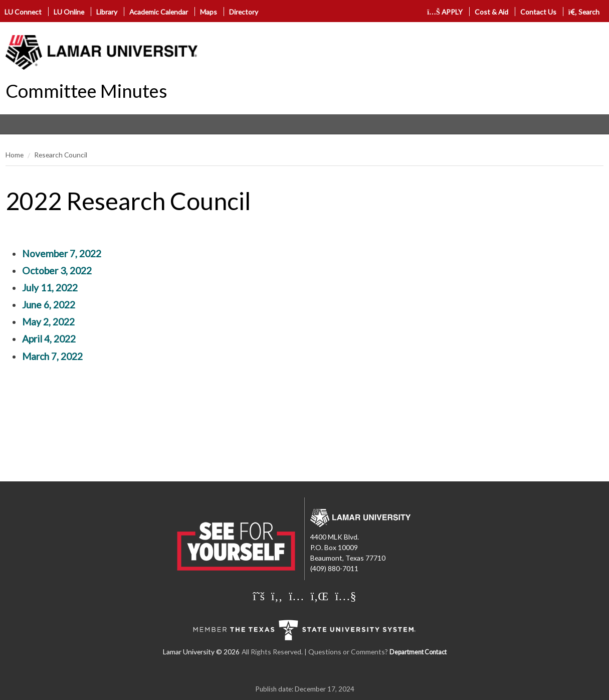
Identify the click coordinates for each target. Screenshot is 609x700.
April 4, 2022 (49, 339)
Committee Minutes (86, 91)
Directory (244, 12)
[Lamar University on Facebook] (277, 596)
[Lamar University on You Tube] (345, 596)
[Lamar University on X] (259, 596)
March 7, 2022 (52, 356)
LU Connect (23, 12)
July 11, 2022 (50, 288)
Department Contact (418, 652)
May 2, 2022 (48, 322)
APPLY (445, 12)
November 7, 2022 (62, 253)
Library (107, 12)
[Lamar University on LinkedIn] (320, 596)
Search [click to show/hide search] (584, 12)
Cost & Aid (491, 12)
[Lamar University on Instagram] (296, 596)
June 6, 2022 (49, 305)
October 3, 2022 (57, 271)
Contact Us (538, 12)
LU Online (69, 12)
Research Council (61, 155)
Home (15, 155)
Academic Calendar (159, 12)
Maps (209, 12)
